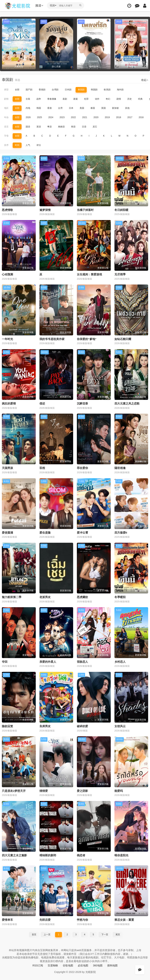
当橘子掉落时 (85, 210)
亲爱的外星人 (48, 662)
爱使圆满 (7, 533)
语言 (6, 127)
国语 (28, 127)
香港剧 (42, 90)
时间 (17, 145)
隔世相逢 (120, 468)
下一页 (105, 935)
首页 (34, 935)
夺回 (5, 662)
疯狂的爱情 (9, 403)
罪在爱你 (82, 468)
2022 (73, 117)
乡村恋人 (120, 662)
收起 (145, 80)
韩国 (39, 108)
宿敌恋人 (82, 662)
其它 (95, 127)
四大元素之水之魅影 (14, 855)
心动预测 (7, 274)
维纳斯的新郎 (48, 855)
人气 (28, 145)
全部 (17, 90)
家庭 (76, 99)
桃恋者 (81, 855)
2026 (28, 117)
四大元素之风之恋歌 (127, 403)
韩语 (73, 127)
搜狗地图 (112, 965)
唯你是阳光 (121, 855)
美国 (82, 108)
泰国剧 (81, 90)
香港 (50, 108)
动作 (97, 99)
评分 (39, 145)
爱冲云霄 (82, 533)
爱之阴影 (82, 791)
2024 (51, 117)
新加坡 (115, 108)
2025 (40, 117)
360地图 (98, 965)
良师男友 (45, 726)
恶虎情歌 (7, 210)
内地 (28, 108)
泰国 (93, 108)
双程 (42, 468)
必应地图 (83, 965)
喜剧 (65, 99)
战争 (39, 99)
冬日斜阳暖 (121, 210)
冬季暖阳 (120, 597)
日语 (84, 127)
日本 (71, 108)
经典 (140, 99)
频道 (39, 5)
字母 (6, 136)
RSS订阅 (38, 965)
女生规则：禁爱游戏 (89, 274)
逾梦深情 (45, 210)
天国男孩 (7, 468)
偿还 (42, 403)
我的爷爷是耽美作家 (52, 339)
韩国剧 (94, 90)
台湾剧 (55, 90)
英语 (39, 127)
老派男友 (45, 597)
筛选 (17, 80)
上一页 (47, 935)
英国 (103, 108)
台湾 (60, 108)
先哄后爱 (45, 920)
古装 (28, 99)
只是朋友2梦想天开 (14, 791)
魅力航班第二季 (12, 597)
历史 (130, 99)
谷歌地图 (68, 965)
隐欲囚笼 (7, 726)
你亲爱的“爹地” (87, 339)
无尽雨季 (120, 274)
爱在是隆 (45, 533)
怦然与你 (82, 920)
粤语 (50, 127)
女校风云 (120, 726)
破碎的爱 (82, 726)
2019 (107, 117)
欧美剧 (107, 90)
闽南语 (61, 127)
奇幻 (108, 99)
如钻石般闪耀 (123, 339)
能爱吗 (119, 791)
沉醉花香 (82, 403)
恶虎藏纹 (82, 597)
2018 (119, 117)
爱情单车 (7, 920)
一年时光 (7, 339)
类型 (6, 90)
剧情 (6, 99)
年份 (6, 117)
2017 (130, 117)
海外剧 (120, 90)
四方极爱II (121, 533)
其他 (127, 108)
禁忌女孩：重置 (124, 920)
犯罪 (86, 99)
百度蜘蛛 (53, 965)
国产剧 (29, 90)
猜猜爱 (44, 791)
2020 (96, 117)
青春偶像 (52, 99)
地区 (6, 108)
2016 (141, 117)
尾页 (118, 935)
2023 (62, 117)
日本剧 (68, 90)
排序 (6, 145)
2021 (85, 117)
